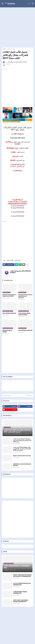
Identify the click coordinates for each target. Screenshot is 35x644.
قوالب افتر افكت (11, 49)
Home (4, 49)
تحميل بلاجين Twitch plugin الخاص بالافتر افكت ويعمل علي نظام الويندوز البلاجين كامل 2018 (22, 449)
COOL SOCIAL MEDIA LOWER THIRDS (24, 314)
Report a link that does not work (22, 456)
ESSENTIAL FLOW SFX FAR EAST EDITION (22, 465)
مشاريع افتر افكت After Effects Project (21, 272)
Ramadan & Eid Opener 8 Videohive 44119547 (9, 295)
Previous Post (7, 395)
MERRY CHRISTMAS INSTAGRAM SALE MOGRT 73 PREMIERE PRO (22, 576)
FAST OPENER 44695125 (9, 313)
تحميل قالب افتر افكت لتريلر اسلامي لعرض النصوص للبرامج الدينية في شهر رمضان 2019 (22, 440)
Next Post (29, 395)
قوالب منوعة (17, 260)
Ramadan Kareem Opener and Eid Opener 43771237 (25, 296)
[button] (2, 4)
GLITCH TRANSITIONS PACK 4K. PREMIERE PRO (22, 584)
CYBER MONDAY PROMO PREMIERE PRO (20, 592)
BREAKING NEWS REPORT (7, 331)
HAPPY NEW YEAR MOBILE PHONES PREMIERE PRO (21, 601)
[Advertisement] (17, 27)
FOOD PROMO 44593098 (25, 330)
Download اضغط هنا (18, 206)
